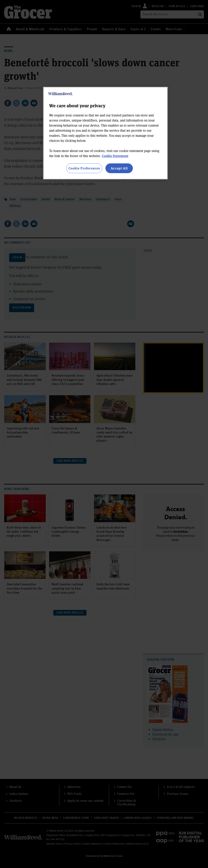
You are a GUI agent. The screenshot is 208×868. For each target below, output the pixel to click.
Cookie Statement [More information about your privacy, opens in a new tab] (115, 156)
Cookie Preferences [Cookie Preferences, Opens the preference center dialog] (84, 168)
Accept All (119, 168)
